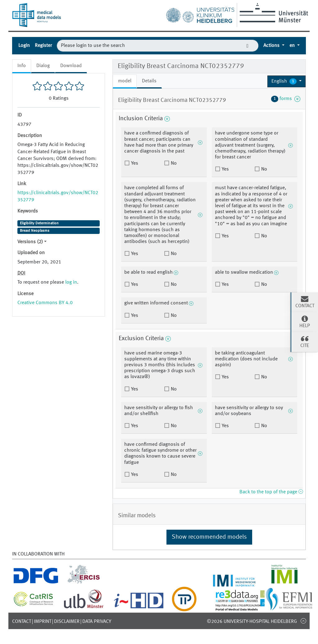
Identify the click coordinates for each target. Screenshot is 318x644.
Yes (134, 163)
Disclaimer (67, 622)
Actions (272, 46)
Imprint (43, 622)
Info (22, 66)
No (173, 163)
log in (71, 282)
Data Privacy (97, 622)
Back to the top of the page (271, 492)
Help (305, 322)
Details (149, 81)
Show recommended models (209, 537)
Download (71, 66)
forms (286, 99)
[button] (286, 81)
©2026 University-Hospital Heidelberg (252, 622)
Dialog (43, 66)
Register (43, 46)
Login (24, 46)
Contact (22, 622)
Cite (305, 341)
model (125, 81)
